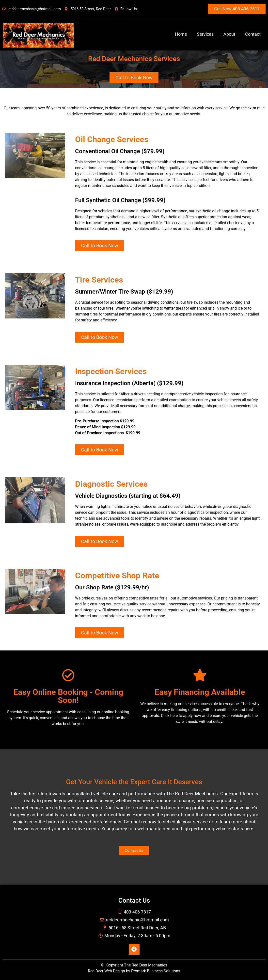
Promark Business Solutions (156, 971)
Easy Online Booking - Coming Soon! (68, 696)
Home (181, 34)
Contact (253, 34)
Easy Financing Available (200, 692)
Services (205, 34)
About (229, 34)
